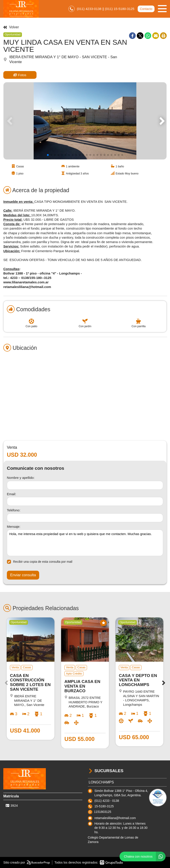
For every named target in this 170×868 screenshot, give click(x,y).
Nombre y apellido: (21, 478)
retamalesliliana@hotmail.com (115, 818)
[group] (85, 121)
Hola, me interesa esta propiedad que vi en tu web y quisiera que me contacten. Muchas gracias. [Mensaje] (85, 543)
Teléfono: (14, 510)
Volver (11, 27)
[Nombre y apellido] (85, 485)
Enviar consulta (23, 575)
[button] (161, 121)
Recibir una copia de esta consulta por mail (40, 562)
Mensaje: (14, 527)
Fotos (20, 75)
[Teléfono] (85, 518)
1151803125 (103, 812)
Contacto (146, 9)
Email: (12, 494)
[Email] (85, 501)
